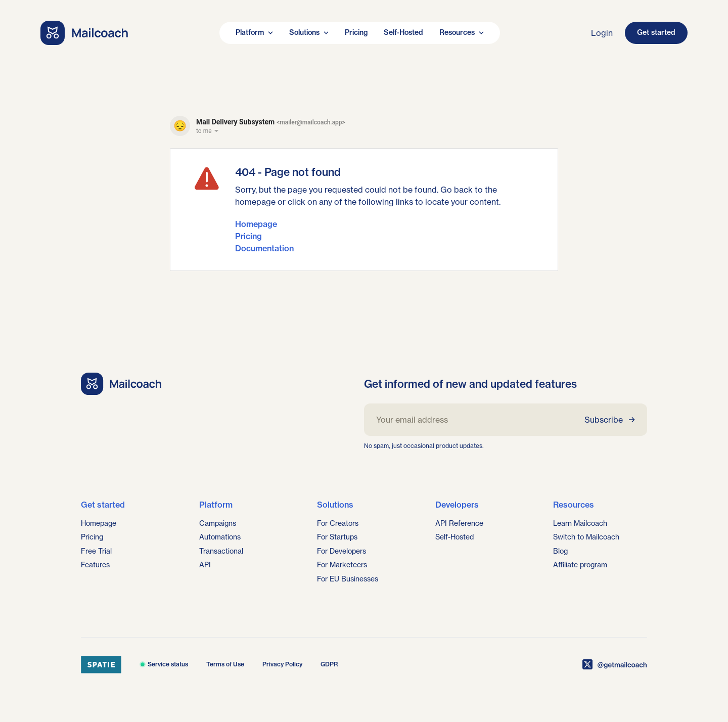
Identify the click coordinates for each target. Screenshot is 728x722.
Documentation (264, 248)
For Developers (342, 551)
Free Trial (96, 551)
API (205, 565)
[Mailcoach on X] (615, 664)
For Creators (338, 523)
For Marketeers (342, 565)
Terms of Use (225, 664)
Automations (220, 537)
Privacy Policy (282, 664)
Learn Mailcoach (580, 523)
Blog (560, 551)
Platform (254, 32)
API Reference (459, 523)
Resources (462, 32)
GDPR (329, 664)
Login (602, 33)
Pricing (356, 32)
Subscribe (610, 420)
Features (95, 565)
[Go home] (84, 33)
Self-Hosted (403, 32)
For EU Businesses (348, 579)
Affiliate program (580, 565)
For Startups (337, 537)
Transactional (221, 551)
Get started (656, 32)
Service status (164, 664)
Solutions (309, 32)
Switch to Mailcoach (586, 537)
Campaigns (218, 523)
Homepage (256, 224)
